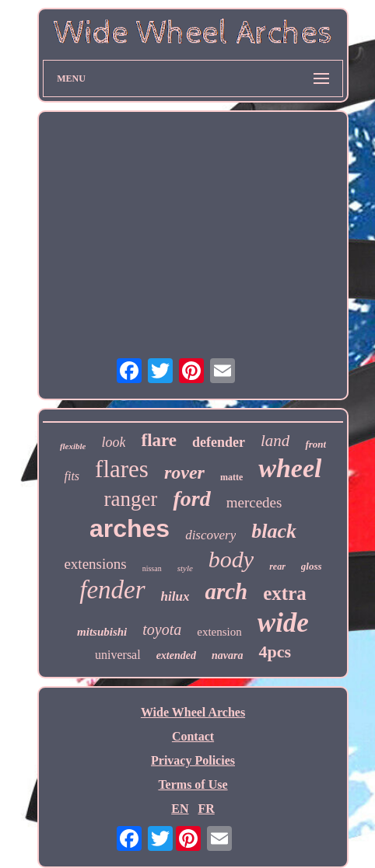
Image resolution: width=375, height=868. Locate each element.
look (113, 442)
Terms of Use (193, 784)
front (315, 444)
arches (130, 528)
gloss (312, 566)
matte (231, 477)
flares (122, 469)
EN (180, 809)
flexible (73, 446)
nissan (152, 568)
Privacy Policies (193, 760)
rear (277, 566)
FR (206, 809)
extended (176, 655)
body (231, 559)
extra (285, 593)
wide (283, 623)
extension (219, 632)
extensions (95, 564)
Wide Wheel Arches (193, 712)
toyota (162, 629)
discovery (210, 535)
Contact (193, 736)
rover (184, 472)
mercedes (254, 502)
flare (159, 440)
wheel (290, 468)
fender (112, 590)
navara (227, 655)
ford (191, 498)
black (274, 531)
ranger (131, 499)
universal (118, 655)
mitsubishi (102, 632)
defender (219, 442)
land (275, 441)
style (185, 568)
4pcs (275, 652)
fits (72, 476)
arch (226, 591)
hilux (175, 596)
